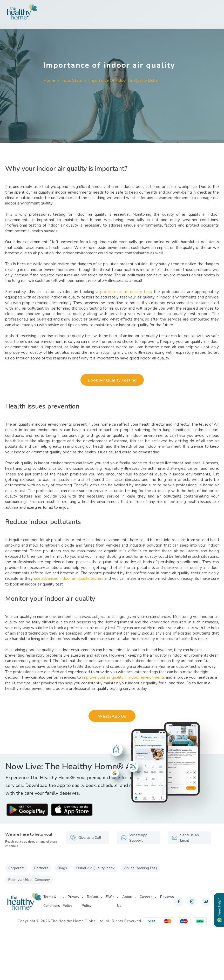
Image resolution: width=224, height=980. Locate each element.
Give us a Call (86, 838)
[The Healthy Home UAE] (112, 12)
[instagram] (192, 901)
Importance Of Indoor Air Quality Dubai (123, 80)
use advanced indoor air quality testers (69, 579)
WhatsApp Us (112, 716)
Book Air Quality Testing (112, 380)
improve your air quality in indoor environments (123, 677)
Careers (146, 897)
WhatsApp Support (134, 838)
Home (49, 80)
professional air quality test (126, 292)
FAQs (110, 897)
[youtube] (206, 901)
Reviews (167, 897)
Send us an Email (185, 838)
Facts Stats (72, 80)
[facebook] (179, 901)
